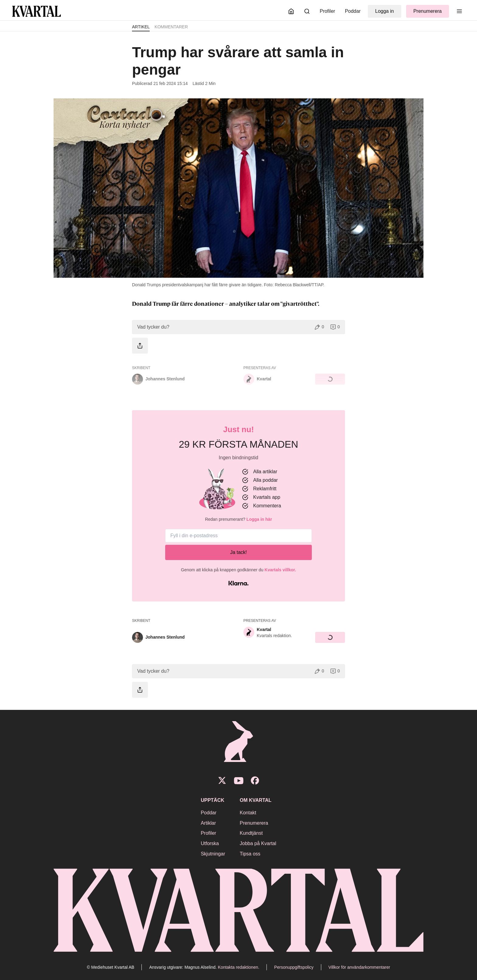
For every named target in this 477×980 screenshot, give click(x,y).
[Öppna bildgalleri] (238, 188)
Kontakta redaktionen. (238, 967)
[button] (238, 327)
